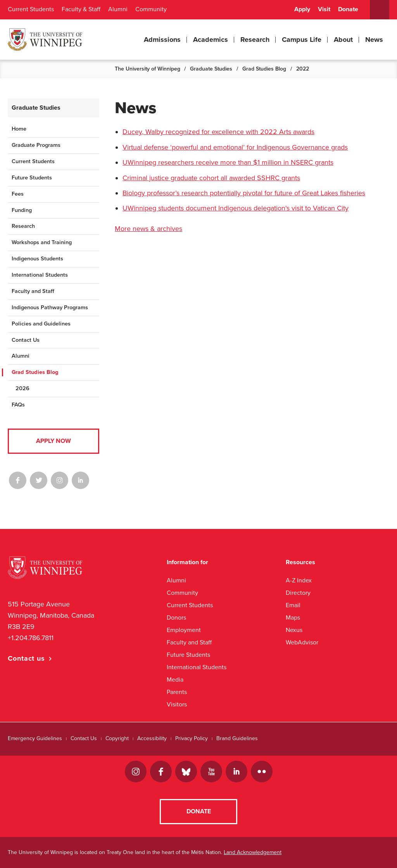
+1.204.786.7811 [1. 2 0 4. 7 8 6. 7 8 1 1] (31, 638)
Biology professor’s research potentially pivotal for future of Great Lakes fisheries (244, 193)
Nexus (294, 630)
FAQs (18, 405)
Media (175, 679)
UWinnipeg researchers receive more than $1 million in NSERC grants (228, 162)
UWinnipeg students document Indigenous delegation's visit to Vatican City (236, 208)
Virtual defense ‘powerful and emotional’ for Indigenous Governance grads (235, 147)
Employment (184, 630)
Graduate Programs (36, 145)
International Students (40, 275)
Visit (324, 9)
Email (293, 605)
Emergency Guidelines (35, 738)
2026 (22, 388)
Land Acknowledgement (253, 852)
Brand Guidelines (237, 738)
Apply (302, 9)
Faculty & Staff (81, 9)
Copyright (117, 738)
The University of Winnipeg (148, 69)
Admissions (162, 40)
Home (19, 129)
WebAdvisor (302, 642)
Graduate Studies (211, 69)
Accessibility (152, 738)
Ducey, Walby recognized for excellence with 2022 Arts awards (218, 132)
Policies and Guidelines (41, 324)
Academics (211, 40)
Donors (176, 617)
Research (255, 40)
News (374, 40)
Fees (18, 194)
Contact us (26, 658)
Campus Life (302, 40)
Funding (22, 210)
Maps (293, 617)
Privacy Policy (192, 738)
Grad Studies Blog (264, 69)
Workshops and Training (42, 242)
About (343, 40)
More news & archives (148, 229)
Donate (348, 9)
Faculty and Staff (33, 291)
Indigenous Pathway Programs (50, 307)
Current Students (31, 9)
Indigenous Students (37, 259)
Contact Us (26, 340)
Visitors (177, 704)
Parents (177, 692)
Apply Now (54, 441)
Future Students (32, 178)
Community (151, 9)
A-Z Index (299, 580)
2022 (303, 69)
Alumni (118, 9)
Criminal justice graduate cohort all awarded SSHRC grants (211, 178)
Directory (298, 593)
